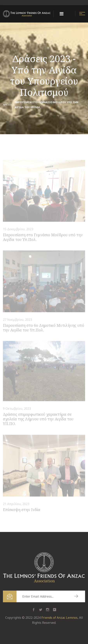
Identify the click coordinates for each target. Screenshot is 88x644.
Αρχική (7, 105)
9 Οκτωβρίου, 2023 (17, 409)
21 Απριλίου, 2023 (16, 504)
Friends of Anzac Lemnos (59, 618)
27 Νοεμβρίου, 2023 (17, 320)
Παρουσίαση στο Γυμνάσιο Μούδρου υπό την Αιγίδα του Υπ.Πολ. (43, 238)
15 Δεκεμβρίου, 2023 (18, 230)
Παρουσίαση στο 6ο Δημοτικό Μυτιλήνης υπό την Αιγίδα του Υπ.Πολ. (44, 328)
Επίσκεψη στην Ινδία (22, 510)
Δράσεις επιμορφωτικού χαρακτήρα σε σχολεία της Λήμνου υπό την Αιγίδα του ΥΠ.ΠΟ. (38, 420)
